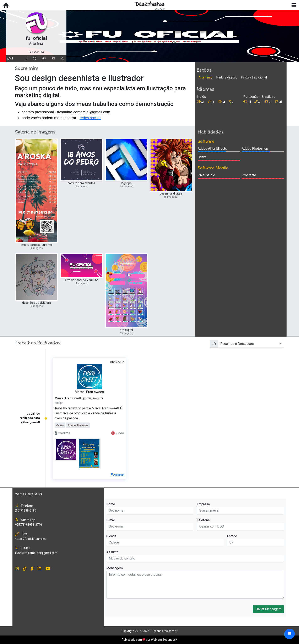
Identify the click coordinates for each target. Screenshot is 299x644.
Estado (232, 536)
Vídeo (118, 433)
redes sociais (90, 118)
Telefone (203, 520)
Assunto (112, 552)
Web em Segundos (163, 640)
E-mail (111, 520)
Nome (111, 504)
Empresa (203, 504)
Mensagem (115, 568)
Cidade (111, 536)
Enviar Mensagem (268, 609)
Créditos (62, 433)
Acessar (117, 475)
